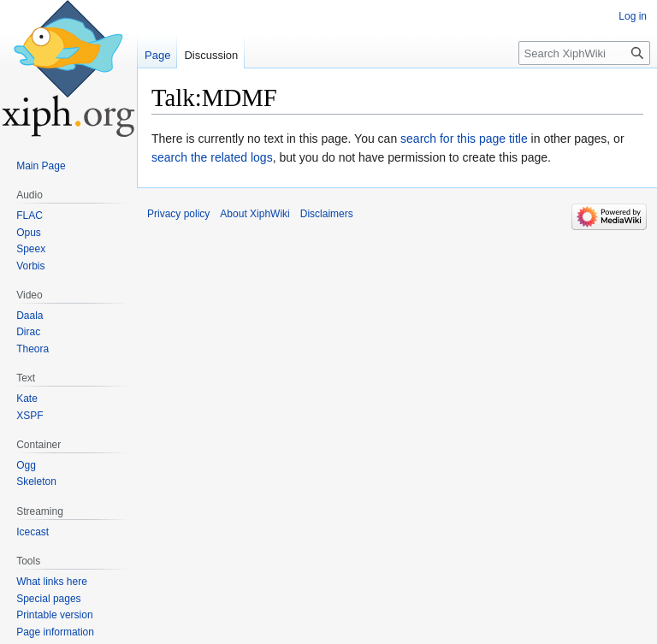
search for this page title (464, 139)
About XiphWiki (255, 214)
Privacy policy (178, 214)
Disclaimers (327, 214)
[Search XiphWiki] (584, 53)
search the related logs (212, 157)
